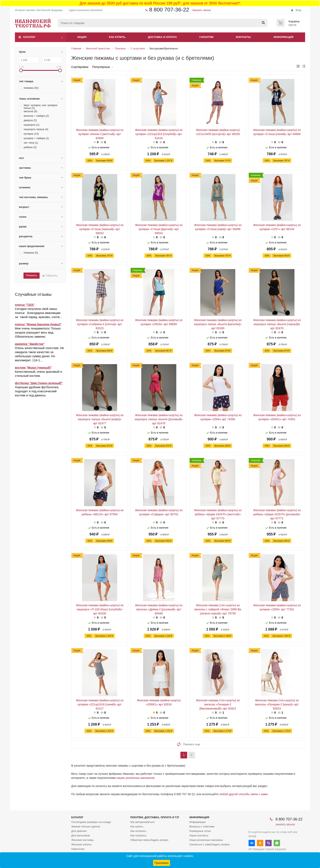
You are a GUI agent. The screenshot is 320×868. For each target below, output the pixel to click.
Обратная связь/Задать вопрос (149, 840)
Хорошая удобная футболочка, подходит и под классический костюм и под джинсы (37, 391)
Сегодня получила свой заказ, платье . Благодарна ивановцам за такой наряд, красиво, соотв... (38, 313)
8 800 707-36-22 (169, 10)
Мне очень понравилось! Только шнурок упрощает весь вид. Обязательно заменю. (38, 332)
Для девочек (79, 831)
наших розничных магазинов (136, 778)
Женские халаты (81, 844)
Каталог (29, 37)
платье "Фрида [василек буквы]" (38, 324)
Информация (284, 37)
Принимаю (162, 863)
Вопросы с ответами (202, 826)
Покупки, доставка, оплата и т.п (154, 817)
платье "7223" (25, 305)
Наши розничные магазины (206, 840)
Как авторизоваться (142, 822)
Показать (31, 275)
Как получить (138, 835)
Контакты (243, 37)
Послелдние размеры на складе (91, 822)
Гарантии (206, 37)
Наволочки (78, 849)
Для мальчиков (81, 835)
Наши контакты (199, 835)
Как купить (117, 37)
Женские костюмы (82, 840)
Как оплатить (138, 831)
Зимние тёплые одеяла (86, 826)
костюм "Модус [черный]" (33, 368)
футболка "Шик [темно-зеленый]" (39, 383)
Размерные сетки (200, 831)
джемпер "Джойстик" (30, 344)
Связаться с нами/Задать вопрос (210, 844)
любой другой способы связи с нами (243, 794)
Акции (82, 37)
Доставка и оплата (162, 37)
